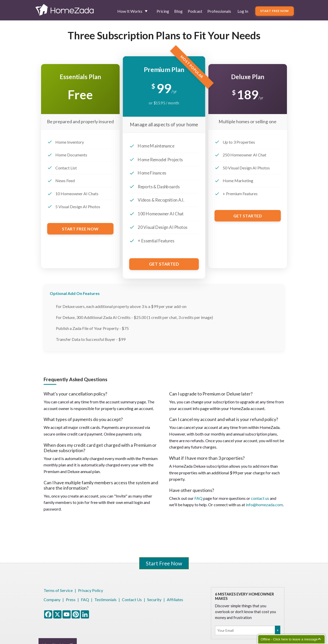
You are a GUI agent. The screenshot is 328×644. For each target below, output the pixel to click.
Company (52, 599)
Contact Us (132, 599)
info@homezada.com (264, 505)
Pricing (163, 11)
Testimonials (105, 599)
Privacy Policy (91, 590)
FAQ (198, 498)
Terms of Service (58, 590)
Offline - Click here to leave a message (289, 639)
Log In (243, 11)
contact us (260, 498)
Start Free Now (275, 11)
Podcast (195, 11)
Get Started (164, 264)
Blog (178, 11)
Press (71, 599)
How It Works (130, 11)
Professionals (219, 11)
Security (154, 599)
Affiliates (175, 599)
